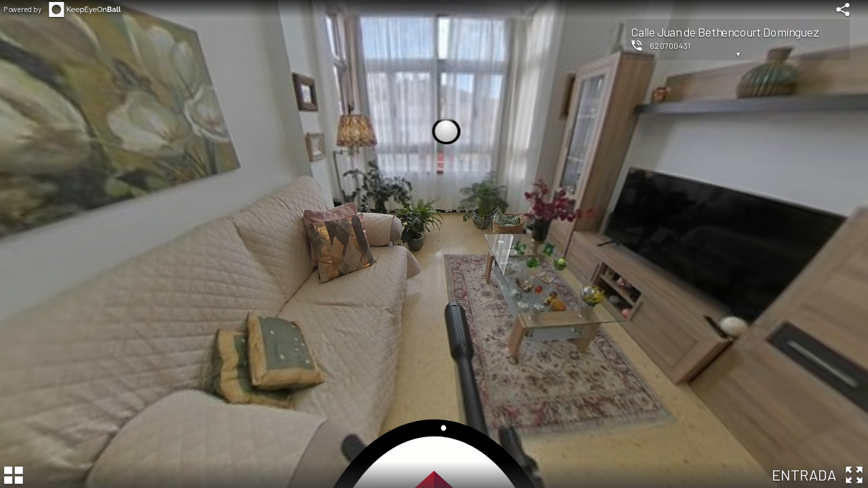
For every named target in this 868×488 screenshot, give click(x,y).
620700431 (670, 45)
